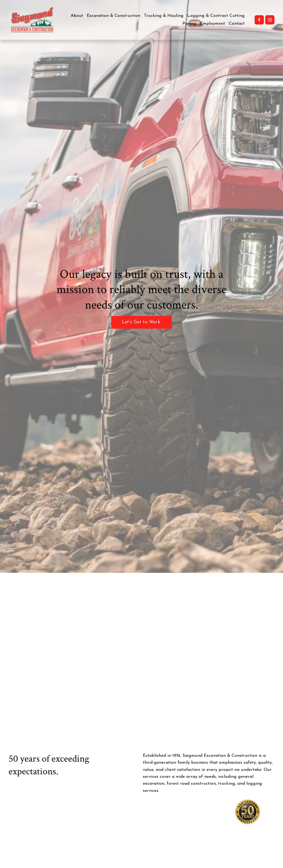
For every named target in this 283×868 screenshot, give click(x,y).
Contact (237, 24)
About (77, 16)
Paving (189, 24)
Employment (212, 24)
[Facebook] (259, 20)
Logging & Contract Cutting (216, 16)
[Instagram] (270, 20)
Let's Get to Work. (141, 322)
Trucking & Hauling (164, 16)
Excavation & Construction (114, 16)
